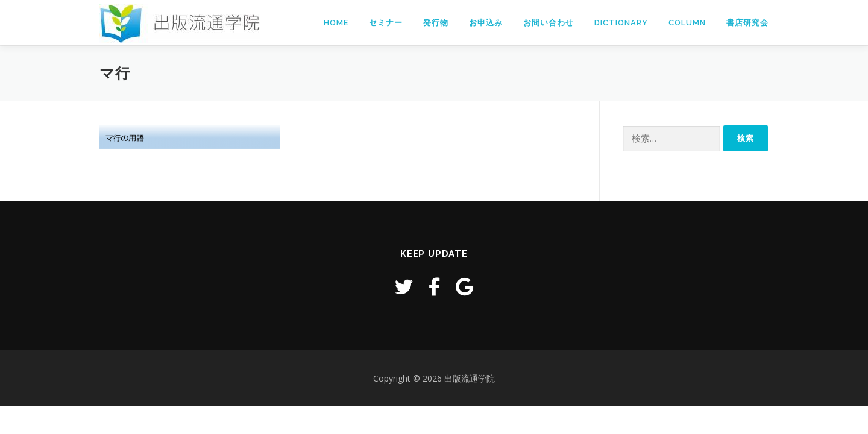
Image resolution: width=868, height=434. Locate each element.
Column (687, 23)
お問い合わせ (549, 23)
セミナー (386, 23)
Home (336, 23)
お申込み (486, 23)
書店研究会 (747, 23)
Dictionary (621, 23)
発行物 (436, 23)
